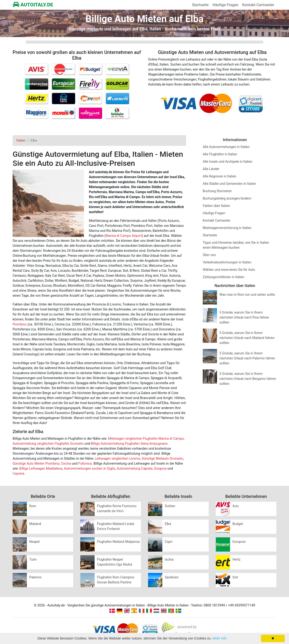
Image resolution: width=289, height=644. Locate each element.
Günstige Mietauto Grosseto (162, 458)
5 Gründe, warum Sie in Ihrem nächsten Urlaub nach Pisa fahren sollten (244, 317)
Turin (33, 559)
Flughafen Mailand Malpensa (118, 542)
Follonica (85, 463)
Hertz (236, 559)
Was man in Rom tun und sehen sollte (247, 295)
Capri (169, 542)
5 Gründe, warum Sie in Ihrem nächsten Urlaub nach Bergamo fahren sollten (248, 379)
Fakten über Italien (216, 206)
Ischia (169, 559)
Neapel (34, 542)
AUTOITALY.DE (33, 5)
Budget (238, 524)
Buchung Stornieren (217, 191)
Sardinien (172, 577)
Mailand (35, 524)
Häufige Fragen (225, 5)
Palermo (35, 577)
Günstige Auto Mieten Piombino (36, 463)
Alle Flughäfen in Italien (220, 154)
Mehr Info (219, 638)
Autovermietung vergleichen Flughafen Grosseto (48, 444)
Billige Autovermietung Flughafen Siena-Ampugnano (129, 444)
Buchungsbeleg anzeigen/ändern (227, 198)
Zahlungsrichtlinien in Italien (224, 277)
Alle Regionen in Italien (219, 176)
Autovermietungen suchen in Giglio (90, 468)
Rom (33, 506)
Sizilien (170, 506)
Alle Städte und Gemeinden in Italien (229, 184)
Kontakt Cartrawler (258, 5)
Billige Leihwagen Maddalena (41, 468)
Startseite (200, 5)
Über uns (209, 255)
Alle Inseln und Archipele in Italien (228, 162)
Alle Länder (211, 169)
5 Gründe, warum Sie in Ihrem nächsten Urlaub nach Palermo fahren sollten (247, 358)
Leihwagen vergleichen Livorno (117, 458)
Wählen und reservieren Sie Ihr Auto (229, 270)
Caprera (18, 473)
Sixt (235, 577)
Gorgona (160, 468)
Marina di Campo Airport (124, 236)
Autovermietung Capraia (135, 468)
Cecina (66, 463)
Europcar (239, 542)
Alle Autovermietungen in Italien (226, 147)
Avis (236, 506)
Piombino (20, 324)
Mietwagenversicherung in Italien (227, 228)
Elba (168, 524)
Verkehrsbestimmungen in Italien (227, 262)
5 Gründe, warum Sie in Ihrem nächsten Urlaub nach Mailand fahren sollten (247, 338)
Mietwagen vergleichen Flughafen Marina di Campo (146, 439)
